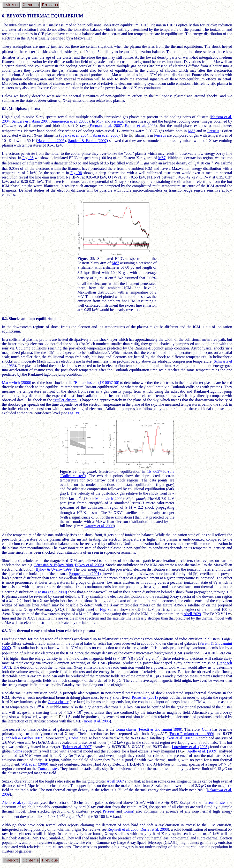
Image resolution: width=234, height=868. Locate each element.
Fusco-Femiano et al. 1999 (191, 734)
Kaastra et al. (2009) (51, 592)
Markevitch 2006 (109, 499)
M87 (100, 121)
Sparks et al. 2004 (74, 135)
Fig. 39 (73, 413)
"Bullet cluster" (65, 400)
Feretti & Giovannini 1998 (160, 729)
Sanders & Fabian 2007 (30, 121)
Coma (206, 729)
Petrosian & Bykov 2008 (54, 565)
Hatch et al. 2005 (51, 141)
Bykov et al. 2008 (89, 565)
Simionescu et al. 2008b (70, 121)
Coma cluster (58, 702)
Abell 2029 (192, 614)
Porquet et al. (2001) (85, 574)
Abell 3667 (115, 781)
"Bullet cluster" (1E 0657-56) (96, 383)
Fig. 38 (28, 158)
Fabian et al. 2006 (140, 126)
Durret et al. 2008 (154, 829)
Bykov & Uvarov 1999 (54, 569)
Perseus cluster (214, 802)
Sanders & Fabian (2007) (88, 141)
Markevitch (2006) (17, 383)
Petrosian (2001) (145, 697)
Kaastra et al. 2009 (99, 526)
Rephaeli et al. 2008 (123, 829)
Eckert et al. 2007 (178, 738)
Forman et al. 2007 (106, 126)
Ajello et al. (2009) (202, 751)
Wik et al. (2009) (35, 764)
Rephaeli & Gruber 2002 (23, 738)
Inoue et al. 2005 (97, 721)
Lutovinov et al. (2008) (190, 747)
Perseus (117, 121)
